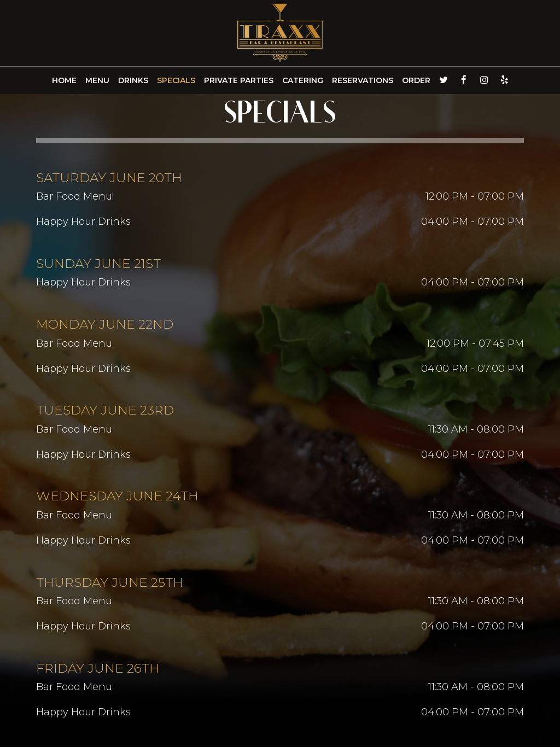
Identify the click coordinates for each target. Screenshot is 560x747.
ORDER (416, 80)
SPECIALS (176, 80)
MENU (97, 80)
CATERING (303, 80)
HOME (64, 80)
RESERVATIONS (363, 80)
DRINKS (133, 80)
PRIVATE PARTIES (239, 80)
